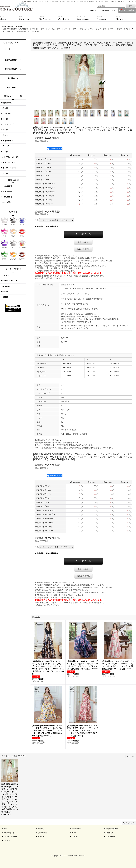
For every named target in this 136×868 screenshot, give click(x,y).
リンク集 (75, 837)
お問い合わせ (83, 242)
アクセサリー (8, 146)
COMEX (6, 297)
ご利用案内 (109, 833)
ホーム (6, 829)
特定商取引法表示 (112, 829)
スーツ (5, 130)
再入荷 (5, 108)
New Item (29, 18)
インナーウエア (9, 162)
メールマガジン (77, 829)
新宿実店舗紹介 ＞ (13, 60)
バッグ (5, 152)
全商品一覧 (7, 103)
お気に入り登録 (83, 249)
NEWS (74, 833)
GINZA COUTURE (10, 281)
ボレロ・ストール (10, 168)
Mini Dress (126, 18)
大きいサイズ (8, 141)
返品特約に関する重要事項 (47, 227)
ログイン (95, 11)
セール (5, 173)
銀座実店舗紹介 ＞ (13, 69)
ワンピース (7, 114)
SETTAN (6, 286)
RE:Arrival (48, 18)
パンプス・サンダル (11, 157)
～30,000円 (7, 197)
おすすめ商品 (42, 833)
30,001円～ (7, 202)
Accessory (106, 18)
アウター (6, 135)
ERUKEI (6, 275)
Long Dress (87, 18)
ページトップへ (130, 823)
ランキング (41, 837)
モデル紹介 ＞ (13, 87)
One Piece (68, 18)
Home (10, 18)
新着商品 (41, 829)
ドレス (5, 119)
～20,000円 (7, 191)
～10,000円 (7, 186)
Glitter (5, 292)
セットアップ (8, 124)
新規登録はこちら (109, 11)
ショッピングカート (10, 837)
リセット (132, 756)
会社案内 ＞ (13, 78)
